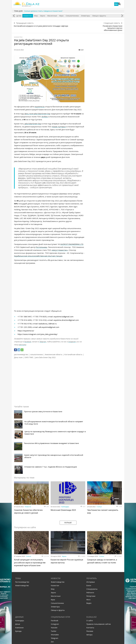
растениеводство (21, 351)
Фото (88, 556)
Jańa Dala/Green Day (33, 120)
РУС (116, 4)
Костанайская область (73, 351)
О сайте (90, 577)
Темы (18, 535)
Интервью (91, 538)
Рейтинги (90, 549)
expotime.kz (40, 103)
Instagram (72, 338)
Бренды (18, 587)
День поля (18, 354)
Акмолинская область (54, 351)
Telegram (43, 338)
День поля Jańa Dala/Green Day (37, 110)
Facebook (28, 338)
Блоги (89, 542)
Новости (28, 462)
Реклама (90, 587)
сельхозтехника (36, 351)
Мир (46, 16)
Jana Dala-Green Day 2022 (45, 354)
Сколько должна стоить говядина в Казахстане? (43, 11)
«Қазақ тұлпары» (59, 123)
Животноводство (24, 16)
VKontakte (55, 591)
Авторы (89, 591)
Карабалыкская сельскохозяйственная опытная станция (38, 253)
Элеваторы (95, 16)
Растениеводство (22, 538)
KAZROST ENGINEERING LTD (72, 241)
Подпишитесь (56, 615)
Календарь (65, 462)
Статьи (99, 462)
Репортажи (91, 552)
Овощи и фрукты (109, 16)
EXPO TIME (29, 354)
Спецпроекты (92, 545)
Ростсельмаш (41, 244)
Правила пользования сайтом (99, 580)
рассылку (23, 341)
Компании (19, 584)
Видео (89, 559)
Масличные (62, 16)
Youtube (54, 584)
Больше (68, 478)
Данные (19, 573)
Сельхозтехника (82, 16)
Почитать (92, 535)
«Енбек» (45, 113)
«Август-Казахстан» (60, 247)
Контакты (90, 584)
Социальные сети (60, 573)
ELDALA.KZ (91, 573)
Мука (71, 16)
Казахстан (38, 16)
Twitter (54, 587)
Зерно (52, 16)
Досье (18, 580)
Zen (52, 598)
